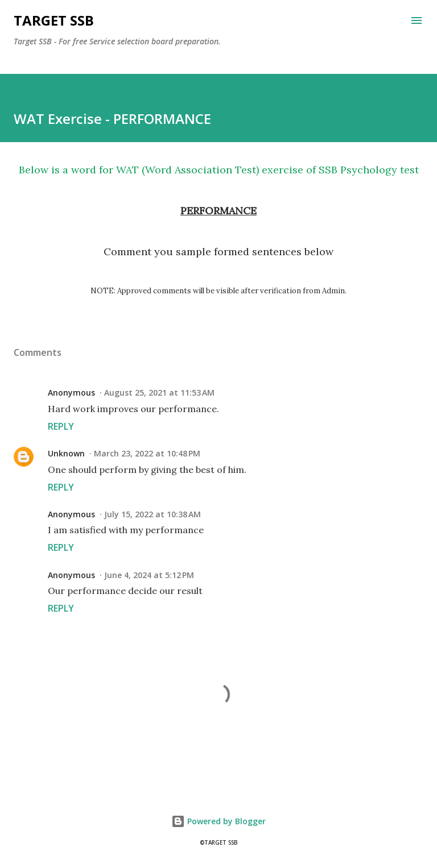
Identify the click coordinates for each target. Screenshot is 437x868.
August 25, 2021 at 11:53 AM (159, 393)
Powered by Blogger (218, 821)
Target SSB (54, 20)
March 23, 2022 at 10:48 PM (147, 453)
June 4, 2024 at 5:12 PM (149, 575)
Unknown (66, 453)
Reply (61, 426)
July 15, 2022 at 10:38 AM (152, 514)
